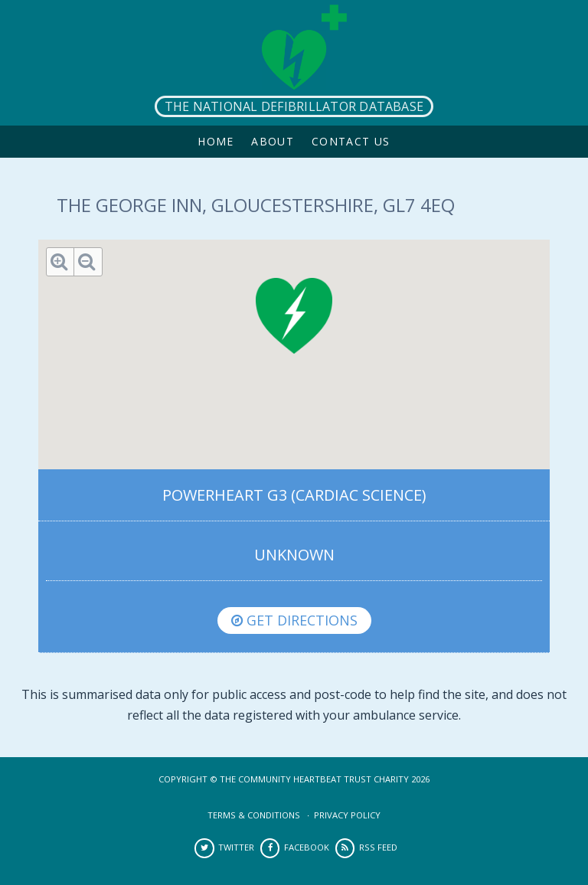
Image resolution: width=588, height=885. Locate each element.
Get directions (294, 620)
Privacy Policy (347, 815)
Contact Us (351, 141)
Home (216, 141)
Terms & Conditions (254, 815)
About (273, 141)
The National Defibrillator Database (294, 106)
